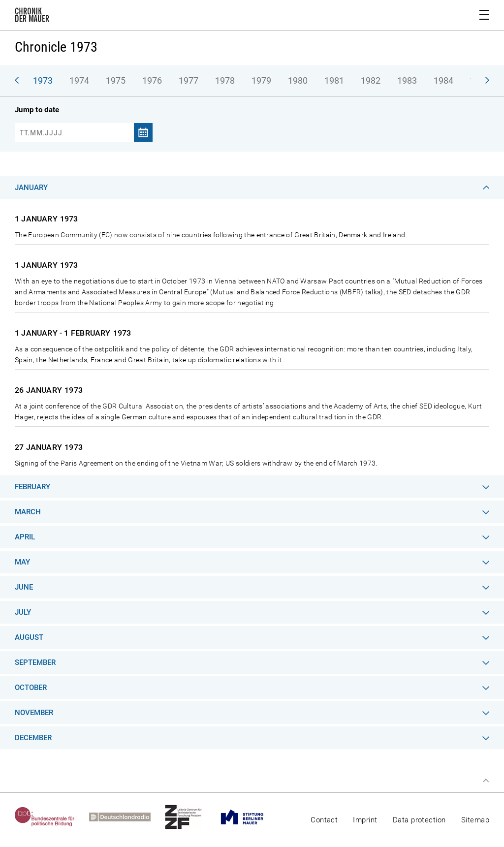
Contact (324, 820)
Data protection (419, 820)
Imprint (365, 820)
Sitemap (475, 820)
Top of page (486, 781)
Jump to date (37, 110)
